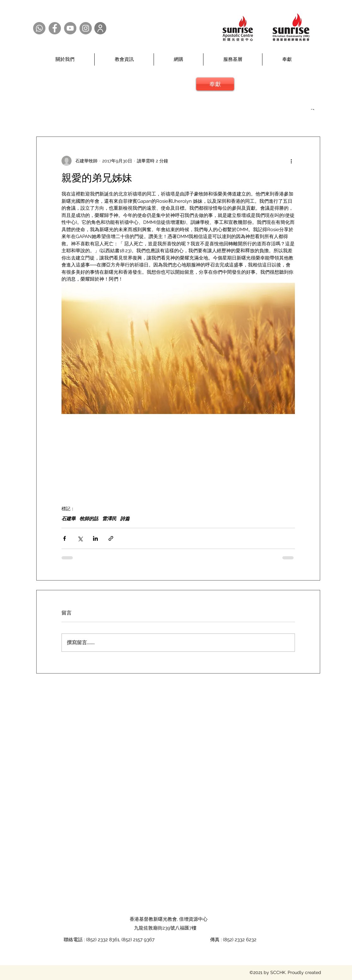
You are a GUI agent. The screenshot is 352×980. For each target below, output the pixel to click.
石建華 (69, 519)
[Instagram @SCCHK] (86, 28)
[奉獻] (215, 84)
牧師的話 (89, 519)
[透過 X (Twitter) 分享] (80, 538)
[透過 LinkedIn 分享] (95, 538)
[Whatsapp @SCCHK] (39, 28)
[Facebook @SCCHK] (55, 28)
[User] (100, 28)
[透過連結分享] (111, 538)
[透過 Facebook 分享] (65, 538)
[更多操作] (291, 161)
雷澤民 (109, 519)
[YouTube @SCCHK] (70, 28)
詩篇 (125, 519)
